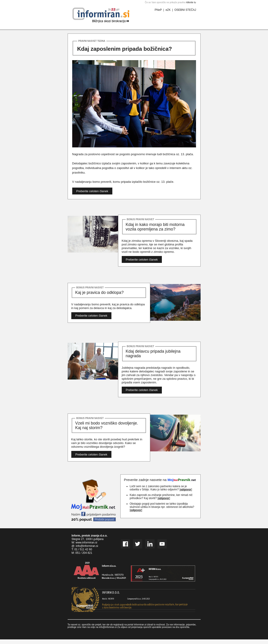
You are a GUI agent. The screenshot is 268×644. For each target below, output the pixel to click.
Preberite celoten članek (92, 191)
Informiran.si (140, 625)
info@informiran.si (87, 546)
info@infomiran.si (108, 627)
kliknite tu (191, 2)
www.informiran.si (86, 543)
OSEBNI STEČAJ (185, 10)
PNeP (158, 10)
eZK (168, 10)
